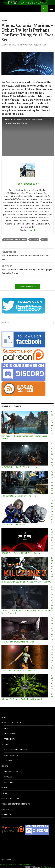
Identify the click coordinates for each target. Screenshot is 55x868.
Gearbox (34, 240)
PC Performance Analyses (16, 750)
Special (5, 766)
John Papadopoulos (26, 45)
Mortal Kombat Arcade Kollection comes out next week (27, 255)
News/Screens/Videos (11, 723)
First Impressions (12, 755)
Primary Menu (51, 9)
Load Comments (27, 286)
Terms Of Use (5, 864)
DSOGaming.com (48, 867)
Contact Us (16, 864)
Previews (9, 782)
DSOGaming (6, 859)
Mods (4, 793)
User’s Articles (11, 771)
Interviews (7, 815)
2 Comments (43, 45)
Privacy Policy (26, 864)
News (4, 20)
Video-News (10, 739)
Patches (5, 788)
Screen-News (10, 734)
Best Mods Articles (10, 798)
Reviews (8, 777)
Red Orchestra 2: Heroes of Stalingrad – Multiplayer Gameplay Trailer (27, 269)
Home (4, 717)
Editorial (6, 809)
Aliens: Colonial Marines (15, 240)
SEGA (44, 240)
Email (32, 230)
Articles (5, 744)
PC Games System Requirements (16, 804)
